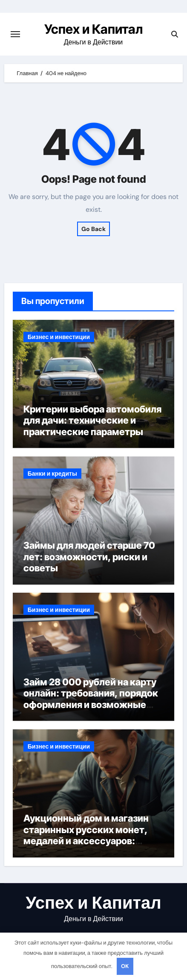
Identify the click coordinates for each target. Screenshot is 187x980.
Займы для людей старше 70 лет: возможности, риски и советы (89, 557)
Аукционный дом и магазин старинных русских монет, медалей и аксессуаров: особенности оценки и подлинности (86, 841)
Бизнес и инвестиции (59, 337)
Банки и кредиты (52, 474)
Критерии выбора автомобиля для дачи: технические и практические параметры (92, 420)
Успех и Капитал (93, 29)
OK (125, 966)
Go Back (93, 229)
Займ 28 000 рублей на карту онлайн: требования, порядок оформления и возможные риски (91, 699)
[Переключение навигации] (15, 34)
